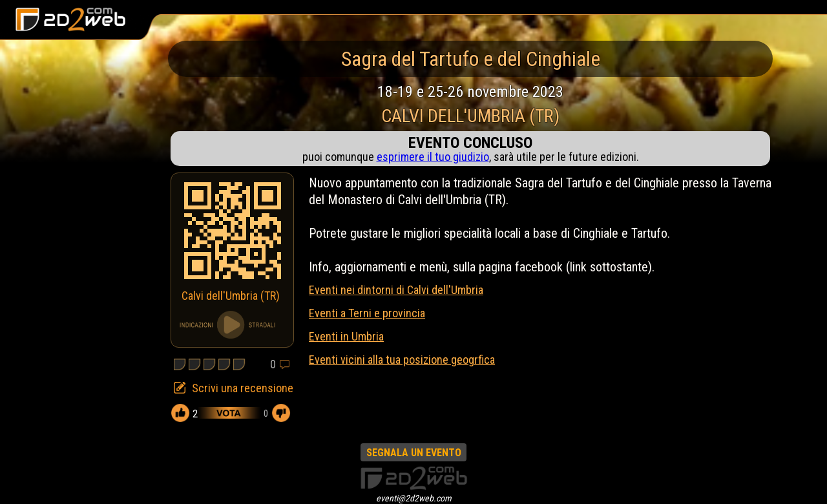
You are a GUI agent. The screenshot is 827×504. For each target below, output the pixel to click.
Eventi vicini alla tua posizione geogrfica (402, 360)
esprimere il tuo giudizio (433, 157)
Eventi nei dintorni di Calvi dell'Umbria (396, 290)
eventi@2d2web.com (414, 498)
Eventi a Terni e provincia (367, 313)
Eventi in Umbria (346, 336)
